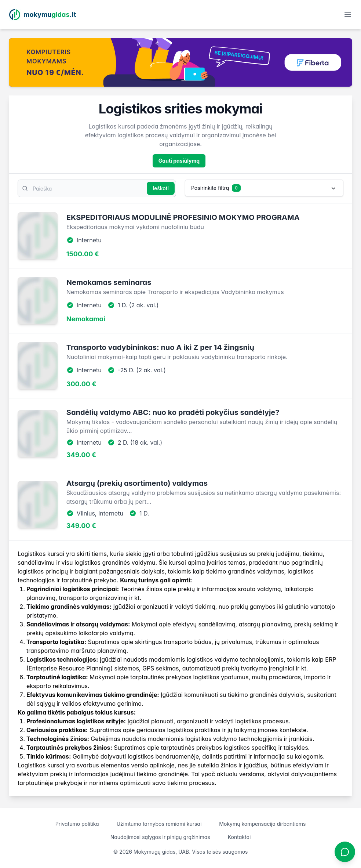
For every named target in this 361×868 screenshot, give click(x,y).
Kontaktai (239, 837)
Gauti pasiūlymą (179, 161)
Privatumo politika (77, 824)
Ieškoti (161, 188)
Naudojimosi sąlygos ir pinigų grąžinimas (160, 837)
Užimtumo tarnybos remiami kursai (159, 824)
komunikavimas (80, 695)
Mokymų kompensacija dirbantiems (262, 824)
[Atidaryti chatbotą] (345, 852)
